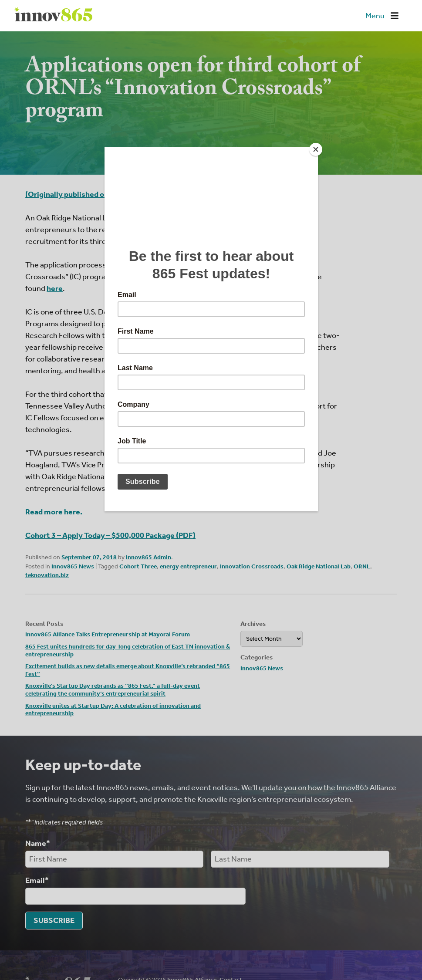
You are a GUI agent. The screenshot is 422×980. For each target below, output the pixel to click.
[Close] (316, 149)
